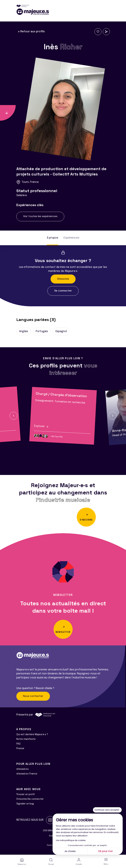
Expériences (71, 238)
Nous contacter (33, 696)
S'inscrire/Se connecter (30, 799)
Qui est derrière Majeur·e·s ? (32, 734)
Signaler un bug (25, 804)
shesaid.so (23, 769)
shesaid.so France (27, 774)
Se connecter (63, 291)
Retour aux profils (31, 32)
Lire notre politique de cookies (71, 840)
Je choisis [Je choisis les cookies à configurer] (70, 851)
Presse (20, 748)
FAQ (18, 744)
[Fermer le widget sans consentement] (107, 810)
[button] (14, 416)
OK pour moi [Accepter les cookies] (105, 851)
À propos (53, 238)
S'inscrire (63, 279)
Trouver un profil (25, 794)
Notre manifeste (26, 739)
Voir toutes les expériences (40, 216)
